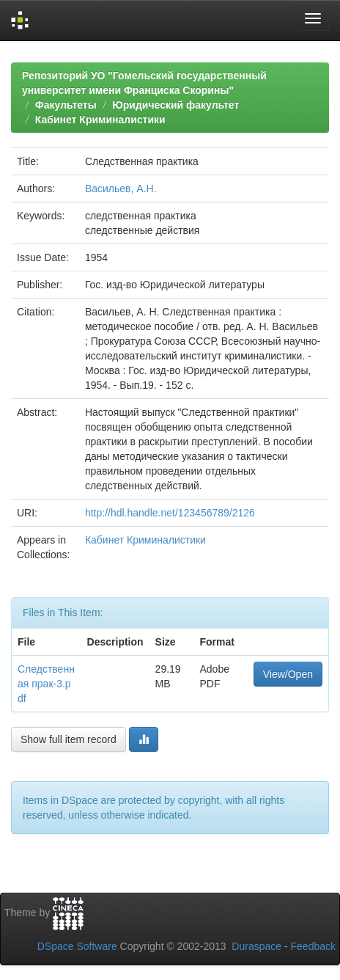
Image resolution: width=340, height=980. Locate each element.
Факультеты (66, 105)
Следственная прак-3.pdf (46, 684)
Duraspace (256, 946)
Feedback (313, 946)
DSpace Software (77, 946)
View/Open (288, 674)
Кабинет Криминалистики (100, 120)
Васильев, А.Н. (121, 189)
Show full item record (69, 739)
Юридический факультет (175, 105)
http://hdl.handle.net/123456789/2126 (170, 513)
